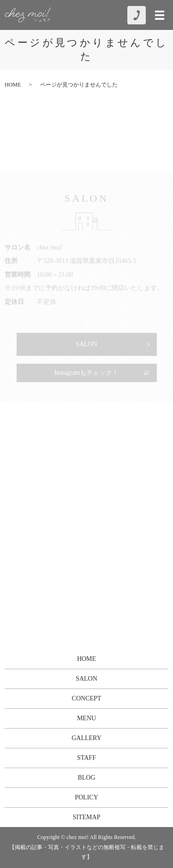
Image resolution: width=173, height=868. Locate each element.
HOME (13, 85)
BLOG (86, 778)
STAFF (86, 758)
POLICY (86, 797)
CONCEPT (87, 698)
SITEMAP (87, 817)
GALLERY (86, 738)
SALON (86, 679)
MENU (86, 718)
